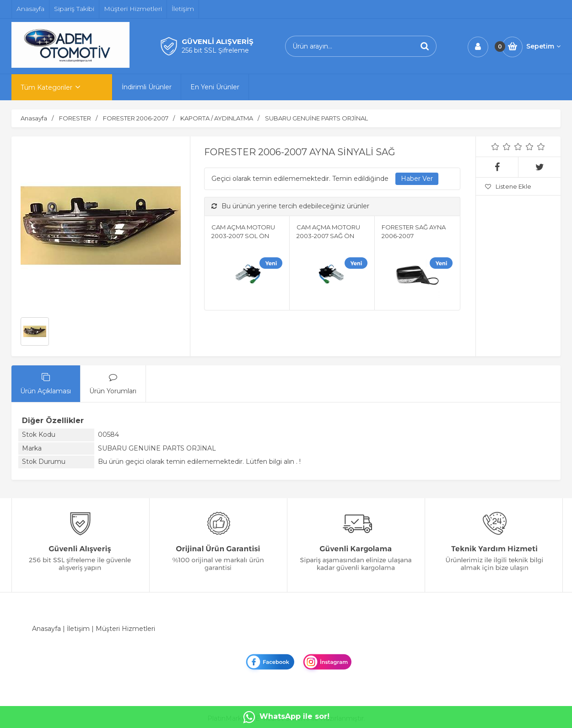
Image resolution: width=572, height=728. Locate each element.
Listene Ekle (508, 186)
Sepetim (543, 46)
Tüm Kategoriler (46, 87)
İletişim (78, 629)
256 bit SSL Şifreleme (215, 50)
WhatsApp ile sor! (286, 717)
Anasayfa (46, 629)
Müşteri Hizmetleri (125, 629)
